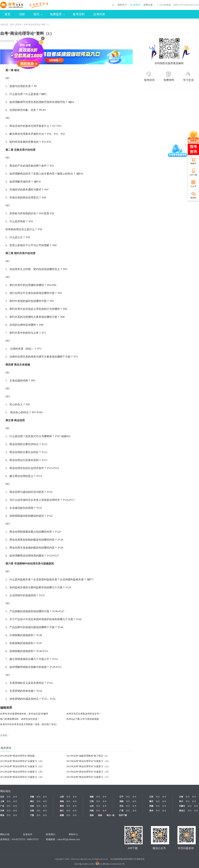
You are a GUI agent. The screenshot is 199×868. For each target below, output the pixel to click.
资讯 (38, 14)
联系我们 (51, 834)
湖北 (32, 801)
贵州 (151, 811)
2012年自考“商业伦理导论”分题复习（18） (22, 777)
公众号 (193, 186)
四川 (181, 801)
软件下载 (123, 815)
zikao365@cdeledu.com (69, 839)
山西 (62, 797)
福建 (92, 797)
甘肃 (32, 811)
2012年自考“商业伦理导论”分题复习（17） (88, 777)
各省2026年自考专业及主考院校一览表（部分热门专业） (29, 724)
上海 (2, 801)
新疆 (62, 815)
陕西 (62, 806)
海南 (62, 801)
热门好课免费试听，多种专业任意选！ (20, 719)
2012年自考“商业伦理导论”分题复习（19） (88, 772)
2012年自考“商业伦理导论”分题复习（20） (22, 772)
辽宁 (121, 797)
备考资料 (79, 14)
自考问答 (99, 14)
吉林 (32, 806)
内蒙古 (182, 806)
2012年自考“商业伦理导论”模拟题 (17, 756)
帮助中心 (73, 834)
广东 (2, 806)
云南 (181, 797)
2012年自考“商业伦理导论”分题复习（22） (22, 766)
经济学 (19, 25)
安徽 (32, 797)
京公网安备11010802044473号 (110, 864)
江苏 (151, 797)
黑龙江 (182, 811)
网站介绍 (5, 834)
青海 (2, 815)
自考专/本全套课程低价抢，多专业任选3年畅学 (24, 714)
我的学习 (122, 5)
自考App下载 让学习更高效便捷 (83, 719)
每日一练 (111, 815)
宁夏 (32, 815)
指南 (92, 815)
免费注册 (148, 5)
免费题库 (57, 14)
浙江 (62, 811)
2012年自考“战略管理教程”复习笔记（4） (88, 756)
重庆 (151, 801)
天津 (2, 811)
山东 (92, 806)
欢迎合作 (28, 834)
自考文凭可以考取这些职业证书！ (84, 714)
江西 (92, 801)
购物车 (193, 163)
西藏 (151, 806)
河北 (121, 806)
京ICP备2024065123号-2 (85, 864)
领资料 (193, 198)
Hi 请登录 (135, 5)
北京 (2, 797)
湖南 (121, 801)
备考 (15, 797)
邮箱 (100, 815)
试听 (22, 14)
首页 (7, 14)
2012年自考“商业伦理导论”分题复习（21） (88, 766)
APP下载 (193, 175)
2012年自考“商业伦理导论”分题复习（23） (88, 761)
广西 (121, 811)
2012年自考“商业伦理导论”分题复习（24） (22, 761)
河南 (92, 811)
